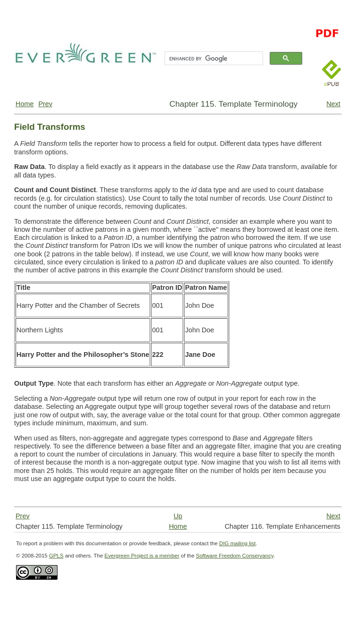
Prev (45, 104)
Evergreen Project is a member (142, 556)
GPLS (56, 556)
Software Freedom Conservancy (235, 556)
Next (333, 104)
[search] (213, 59)
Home (25, 104)
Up (178, 516)
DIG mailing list (237, 543)
